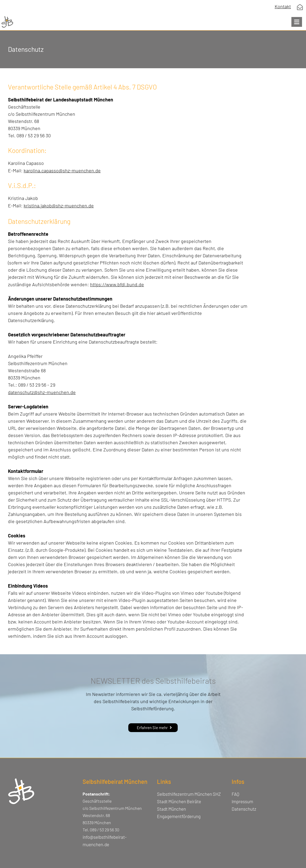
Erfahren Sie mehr (152, 728)
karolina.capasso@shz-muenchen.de (62, 170)
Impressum (242, 801)
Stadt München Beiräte (179, 801)
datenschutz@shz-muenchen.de (42, 392)
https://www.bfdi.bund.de (117, 284)
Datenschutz (244, 809)
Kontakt (283, 6)
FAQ (235, 794)
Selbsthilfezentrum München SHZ (189, 794)
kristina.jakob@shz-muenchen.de (59, 206)
